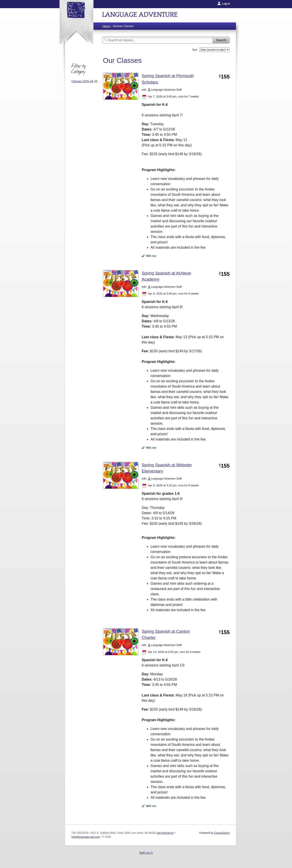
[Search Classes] (158, 40)
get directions (165, 833)
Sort (195, 50)
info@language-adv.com (86, 837)
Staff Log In (146, 853)
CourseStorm (222, 833)
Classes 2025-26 (82, 81)
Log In (226, 4)
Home (106, 26)
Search (221, 40)
